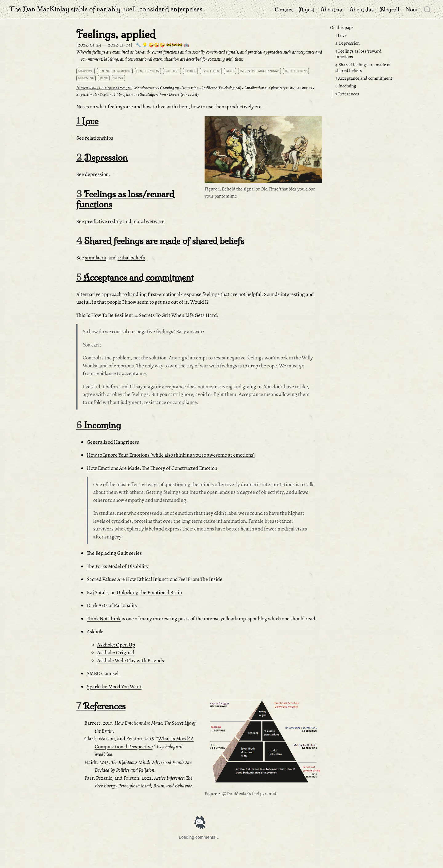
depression (97, 174)
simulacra (96, 258)
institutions (296, 71)
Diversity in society (184, 94)
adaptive (86, 71)
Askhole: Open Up (116, 645)
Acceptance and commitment (364, 78)
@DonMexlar (235, 793)
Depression (347, 43)
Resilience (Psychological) (221, 88)
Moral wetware (146, 88)
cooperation (148, 71)
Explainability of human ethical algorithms (133, 94)
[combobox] (428, 9)
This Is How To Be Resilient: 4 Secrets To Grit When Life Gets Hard (147, 315)
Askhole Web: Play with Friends (131, 660)
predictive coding (104, 221)
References (347, 94)
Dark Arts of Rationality (112, 605)
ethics (190, 71)
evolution (211, 71)
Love (341, 35)
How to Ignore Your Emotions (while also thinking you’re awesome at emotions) (171, 455)
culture (172, 71)
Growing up (169, 88)
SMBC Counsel (103, 673)
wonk (118, 78)
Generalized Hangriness (113, 442)
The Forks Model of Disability (118, 566)
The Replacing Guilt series (114, 553)
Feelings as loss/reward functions (358, 54)
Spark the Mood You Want (114, 687)
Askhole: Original (116, 652)
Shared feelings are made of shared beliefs (363, 68)
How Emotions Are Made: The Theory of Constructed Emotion (152, 468)
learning (86, 78)
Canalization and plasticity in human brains (278, 88)
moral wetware (148, 221)
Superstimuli (87, 94)
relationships (99, 138)
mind (104, 78)
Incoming (346, 86)
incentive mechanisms (260, 71)
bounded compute (115, 71)
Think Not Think (104, 619)
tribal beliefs (131, 258)
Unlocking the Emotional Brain (149, 592)
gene (230, 71)
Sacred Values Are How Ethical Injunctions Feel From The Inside (155, 579)
